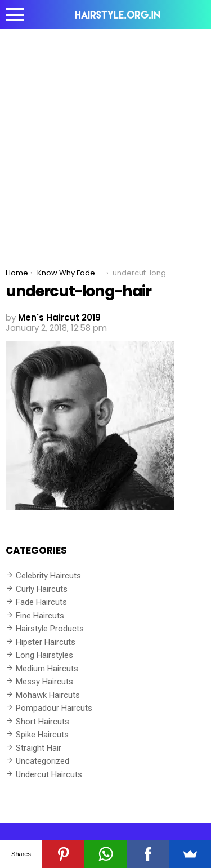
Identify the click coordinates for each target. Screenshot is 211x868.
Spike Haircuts (42, 735)
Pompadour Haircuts (54, 708)
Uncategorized (42, 761)
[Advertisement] (105, 141)
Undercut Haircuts (49, 774)
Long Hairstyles (44, 655)
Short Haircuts (42, 722)
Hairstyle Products (50, 629)
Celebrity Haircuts (48, 576)
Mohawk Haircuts (48, 695)
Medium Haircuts (47, 669)
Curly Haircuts (42, 589)
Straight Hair (39, 748)
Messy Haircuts (44, 682)
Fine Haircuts (40, 616)
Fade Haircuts (41, 602)
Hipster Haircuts (46, 642)
